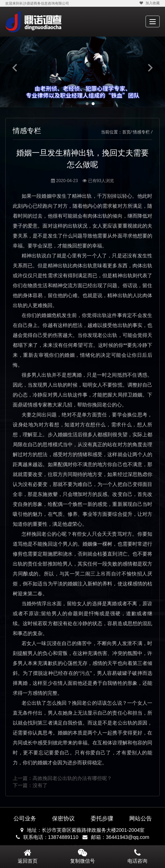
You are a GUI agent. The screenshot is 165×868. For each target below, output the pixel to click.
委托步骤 (102, 818)
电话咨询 (137, 856)
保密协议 (63, 818)
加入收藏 (149, 3)
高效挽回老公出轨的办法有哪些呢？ (72, 778)
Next (150, 67)
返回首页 (28, 856)
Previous (15, 67)
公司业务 (25, 818)
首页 (126, 132)
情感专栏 (141, 132)
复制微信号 (82, 861)
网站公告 (141, 818)
